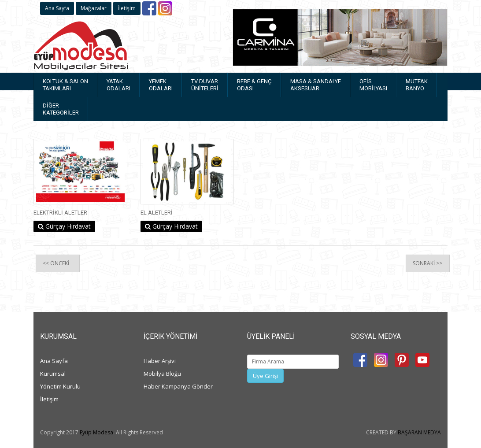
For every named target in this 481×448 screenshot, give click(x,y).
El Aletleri (157, 213)
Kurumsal (53, 374)
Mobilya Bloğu (162, 374)
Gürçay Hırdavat (64, 226)
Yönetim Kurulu (60, 386)
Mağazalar (94, 8)
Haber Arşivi (160, 361)
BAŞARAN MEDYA (419, 432)
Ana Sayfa (57, 8)
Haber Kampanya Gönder (178, 386)
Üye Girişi (265, 376)
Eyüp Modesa (96, 432)
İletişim (127, 8)
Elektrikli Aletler (60, 213)
